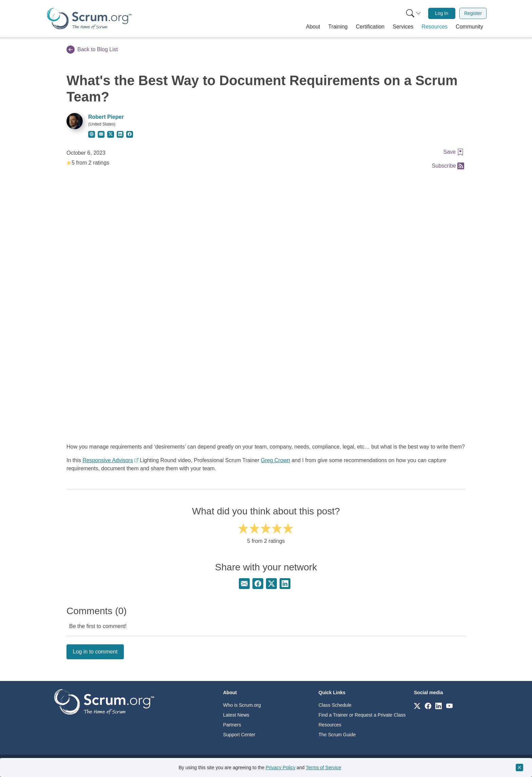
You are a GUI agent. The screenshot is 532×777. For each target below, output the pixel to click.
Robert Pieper (106, 117)
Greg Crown (275, 460)
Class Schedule (335, 705)
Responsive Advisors (108, 460)
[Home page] (89, 18)
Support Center (239, 735)
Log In (442, 13)
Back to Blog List (92, 50)
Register (473, 13)
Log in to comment (95, 652)
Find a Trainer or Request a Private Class (362, 715)
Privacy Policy (280, 767)
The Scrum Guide (337, 735)
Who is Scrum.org (242, 705)
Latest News (236, 715)
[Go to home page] (104, 702)
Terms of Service (323, 767)
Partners (232, 725)
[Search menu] (414, 13)
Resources (330, 725)
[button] (313, 27)
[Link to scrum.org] (417, 706)
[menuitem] (413, 13)
